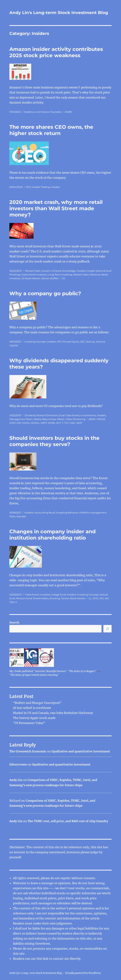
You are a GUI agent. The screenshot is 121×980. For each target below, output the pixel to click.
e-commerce (42, 112)
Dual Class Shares (69, 415)
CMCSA (101, 419)
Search (14, 622)
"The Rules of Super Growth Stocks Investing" (34, 675)
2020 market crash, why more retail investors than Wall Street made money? (56, 208)
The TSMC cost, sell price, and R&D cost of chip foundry (68, 821)
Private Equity (71, 342)
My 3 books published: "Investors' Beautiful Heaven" (38, 671)
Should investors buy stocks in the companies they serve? (54, 441)
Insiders (28, 112)
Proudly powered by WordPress (83, 973)
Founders (56, 112)
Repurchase (49, 419)
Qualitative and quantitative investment (81, 751)
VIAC (72, 423)
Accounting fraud (45, 513)
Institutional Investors (34, 275)
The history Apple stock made (34, 718)
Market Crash (33, 271)
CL (90, 598)
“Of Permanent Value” (29, 723)
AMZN (68, 112)
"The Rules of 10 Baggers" (82, 671)
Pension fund (24, 598)
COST (13, 423)
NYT (58, 423)
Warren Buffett (50, 278)
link (46, 959)
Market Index (81, 275)
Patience (95, 275)
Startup (90, 342)
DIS (19, 423)
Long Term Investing (60, 275)
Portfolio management (93, 513)
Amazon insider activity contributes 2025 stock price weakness (56, 52)
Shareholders (41, 598)
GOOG (26, 423)
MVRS (52, 423)
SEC (83, 342)
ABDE (92, 419)
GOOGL (35, 423)
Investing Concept (35, 342)
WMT (79, 423)
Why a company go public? (45, 293)
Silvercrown (18, 764)
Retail (61, 419)
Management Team (21, 419)
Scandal (21, 516)
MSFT (44, 423)
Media (37, 419)
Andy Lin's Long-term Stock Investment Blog (59, 13)
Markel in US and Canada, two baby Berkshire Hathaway (53, 713)
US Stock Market (30, 278)
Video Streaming (75, 419)
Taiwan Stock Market (73, 598)
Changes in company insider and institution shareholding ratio (52, 535)
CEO (28, 187)
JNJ (102, 598)
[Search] (107, 629)
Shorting (55, 598)
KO (107, 598)
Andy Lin (16, 780)
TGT (66, 423)
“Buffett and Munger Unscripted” (37, 703)
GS (63, 278)
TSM (12, 602)
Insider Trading (41, 187)
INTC (95, 598)
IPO (59, 342)
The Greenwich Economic (28, 751)
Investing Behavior (67, 513)
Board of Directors (47, 415)
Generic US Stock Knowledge (59, 271)
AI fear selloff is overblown (32, 708)
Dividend (30, 415)
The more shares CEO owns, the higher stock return (51, 130)
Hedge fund (59, 595)
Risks (12, 516)
